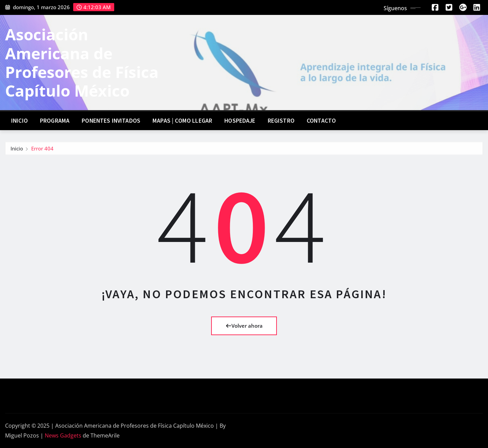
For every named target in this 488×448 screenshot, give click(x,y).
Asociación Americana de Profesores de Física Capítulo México (82, 62)
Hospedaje (240, 121)
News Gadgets (63, 435)
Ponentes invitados (111, 121)
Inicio (19, 121)
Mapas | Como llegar (182, 121)
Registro (281, 121)
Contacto (321, 121)
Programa (55, 121)
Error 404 (42, 150)
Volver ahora (244, 326)
